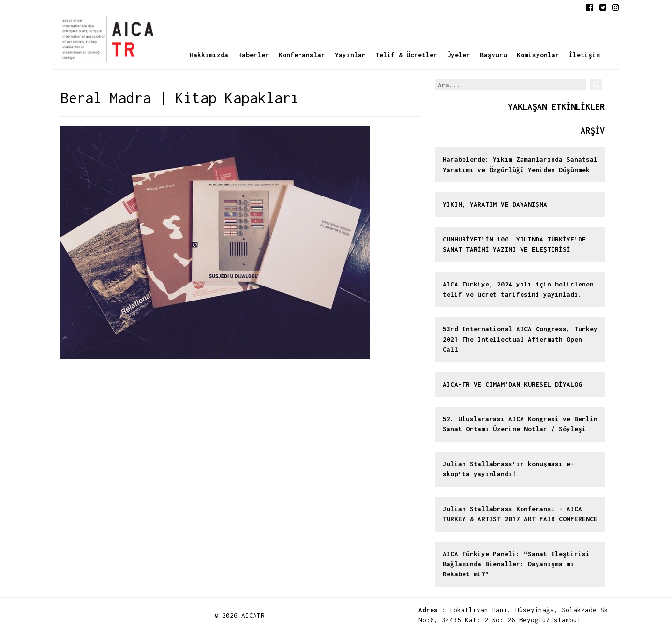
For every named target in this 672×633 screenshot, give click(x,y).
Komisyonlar (538, 55)
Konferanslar (302, 55)
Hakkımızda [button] (209, 55)
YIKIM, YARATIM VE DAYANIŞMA (495, 204)
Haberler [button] (254, 55)
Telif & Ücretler (406, 55)
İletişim (584, 55)
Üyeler (459, 55)
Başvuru (493, 55)
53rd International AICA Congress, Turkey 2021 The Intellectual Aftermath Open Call (520, 339)
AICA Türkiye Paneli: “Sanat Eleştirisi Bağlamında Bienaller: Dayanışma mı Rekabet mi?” (516, 564)
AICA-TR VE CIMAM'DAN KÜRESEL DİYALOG (512, 384)
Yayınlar (350, 55)
